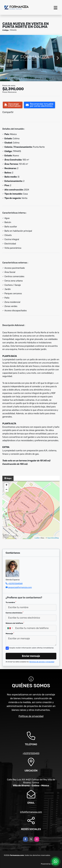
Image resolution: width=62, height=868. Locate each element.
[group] (31, 58)
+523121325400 (31, 753)
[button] (6, 78)
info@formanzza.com (31, 812)
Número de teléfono (15, 623)
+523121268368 (15, 583)
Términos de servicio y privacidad (42, 662)
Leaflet (37, 538)
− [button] (6, 490)
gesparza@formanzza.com (20, 587)
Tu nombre (11, 602)
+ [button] (6, 485)
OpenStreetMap (53, 538)
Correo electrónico (14, 613)
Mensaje (10, 633)
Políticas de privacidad (31, 716)
